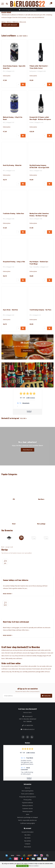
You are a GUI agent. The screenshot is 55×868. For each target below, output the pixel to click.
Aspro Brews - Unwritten (10, 310)
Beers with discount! (10, 25)
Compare (28, 844)
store (28, 814)
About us (28, 788)
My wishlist (28, 841)
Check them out (28, 450)
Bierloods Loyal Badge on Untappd (28, 817)
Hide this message (22, 866)
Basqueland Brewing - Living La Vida (14, 262)
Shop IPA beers (27, 351)
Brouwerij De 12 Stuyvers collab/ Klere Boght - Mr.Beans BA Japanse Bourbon (40, 119)
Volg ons (23, 418)
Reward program (28, 811)
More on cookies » (34, 866)
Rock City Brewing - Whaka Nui (12, 165)
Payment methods (27, 803)
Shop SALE (28, 378)
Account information (28, 832)
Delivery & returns (28, 805)
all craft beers (22, 36)
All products (27, 847)
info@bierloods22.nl (28, 729)
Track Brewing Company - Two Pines (40, 310)
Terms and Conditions (27, 794)
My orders (28, 835)
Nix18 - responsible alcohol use (27, 820)
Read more (8, 594)
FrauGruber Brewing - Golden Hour (14, 213)
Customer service (28, 808)
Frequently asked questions (28, 797)
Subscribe (46, 696)
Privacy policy (28, 800)
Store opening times (28, 791)
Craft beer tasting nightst (28, 823)
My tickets (28, 838)
